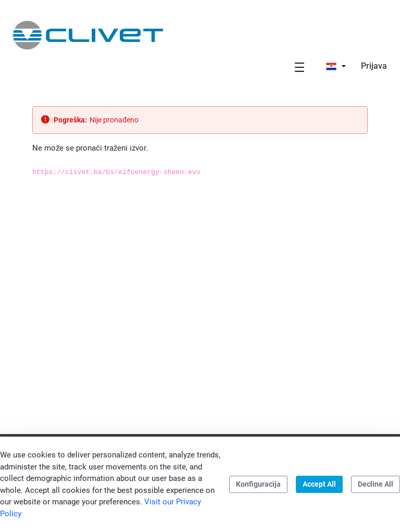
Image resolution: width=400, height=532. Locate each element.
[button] (336, 66)
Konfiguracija (258, 484)
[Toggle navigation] (299, 67)
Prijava (374, 66)
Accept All (319, 484)
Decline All (376, 484)
